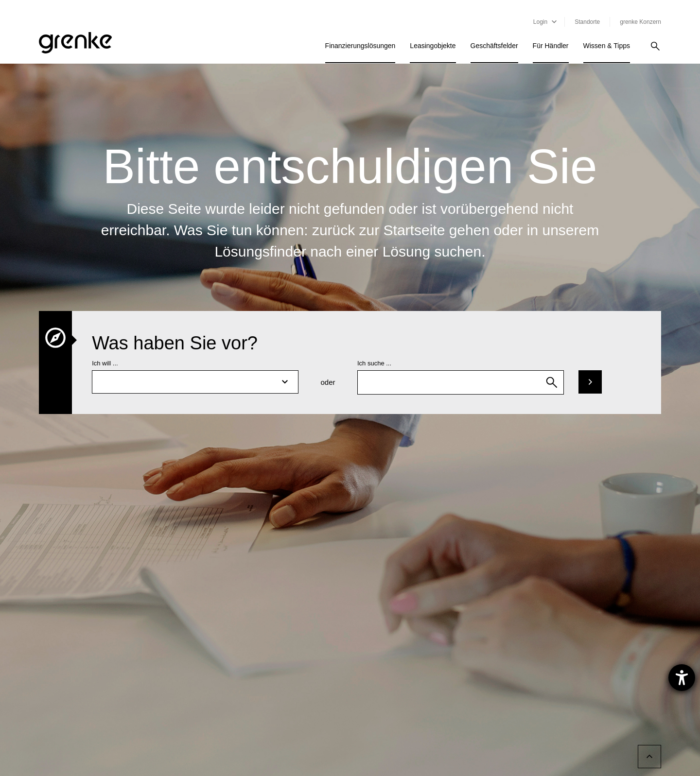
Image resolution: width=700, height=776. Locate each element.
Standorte (587, 22)
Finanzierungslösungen (360, 46)
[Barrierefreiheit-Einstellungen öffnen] (682, 678)
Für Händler (551, 46)
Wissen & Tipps (607, 46)
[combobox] (461, 382)
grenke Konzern (640, 22)
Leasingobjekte (433, 46)
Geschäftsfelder (494, 46)
